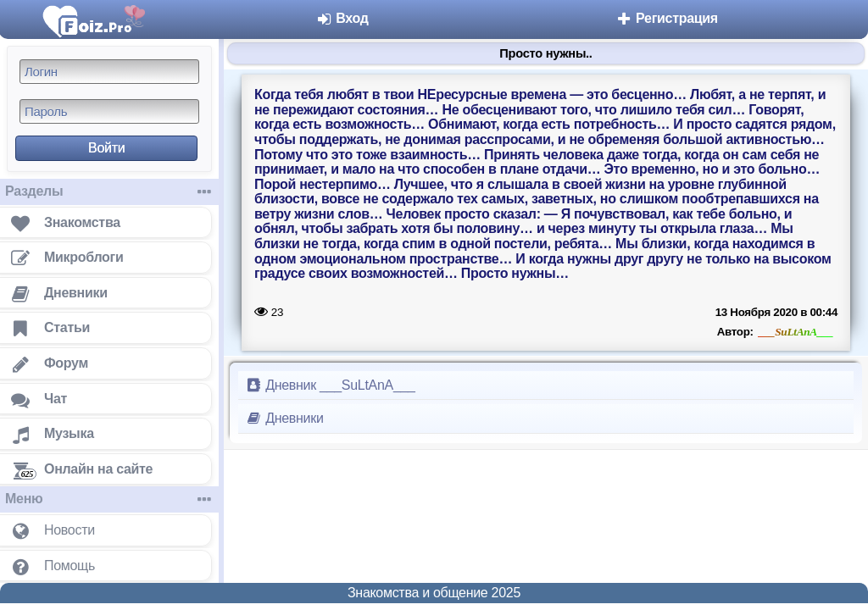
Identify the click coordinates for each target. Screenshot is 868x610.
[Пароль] (109, 111)
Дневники (284, 418)
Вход (342, 18)
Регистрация (667, 18)
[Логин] (109, 72)
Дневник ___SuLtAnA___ (330, 385)
